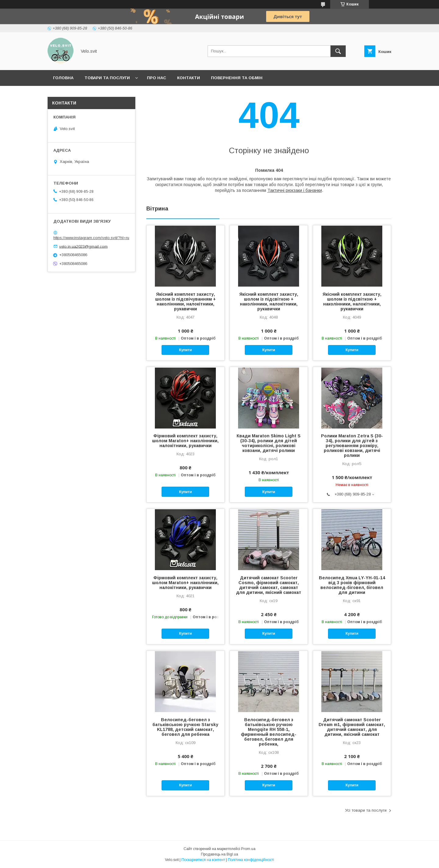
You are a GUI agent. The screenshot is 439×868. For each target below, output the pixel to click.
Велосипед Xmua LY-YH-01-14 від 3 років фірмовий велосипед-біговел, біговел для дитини (352, 585)
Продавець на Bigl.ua (220, 854)
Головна (63, 78)
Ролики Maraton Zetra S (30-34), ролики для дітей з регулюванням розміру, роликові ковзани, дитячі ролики (352, 446)
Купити (185, 350)
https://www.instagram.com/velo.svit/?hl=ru (91, 238)
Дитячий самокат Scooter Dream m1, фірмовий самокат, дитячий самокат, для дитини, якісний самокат (352, 727)
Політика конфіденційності (251, 860)
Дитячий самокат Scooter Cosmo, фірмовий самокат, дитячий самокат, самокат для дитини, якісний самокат (269, 585)
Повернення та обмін (237, 78)
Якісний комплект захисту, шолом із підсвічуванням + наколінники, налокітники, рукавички (186, 302)
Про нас (157, 78)
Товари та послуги (107, 78)
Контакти (189, 78)
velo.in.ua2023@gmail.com (83, 246)
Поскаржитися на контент (203, 860)
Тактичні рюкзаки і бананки (295, 190)
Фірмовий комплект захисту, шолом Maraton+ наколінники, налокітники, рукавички (185, 441)
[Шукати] (338, 51)
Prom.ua (248, 849)
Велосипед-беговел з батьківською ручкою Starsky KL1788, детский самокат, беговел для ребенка (185, 727)
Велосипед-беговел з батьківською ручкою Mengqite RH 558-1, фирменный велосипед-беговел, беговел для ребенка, (269, 732)
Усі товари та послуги (366, 810)
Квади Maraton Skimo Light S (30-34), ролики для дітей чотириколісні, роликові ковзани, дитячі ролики (269, 443)
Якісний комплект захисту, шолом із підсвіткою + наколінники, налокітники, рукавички (269, 302)
